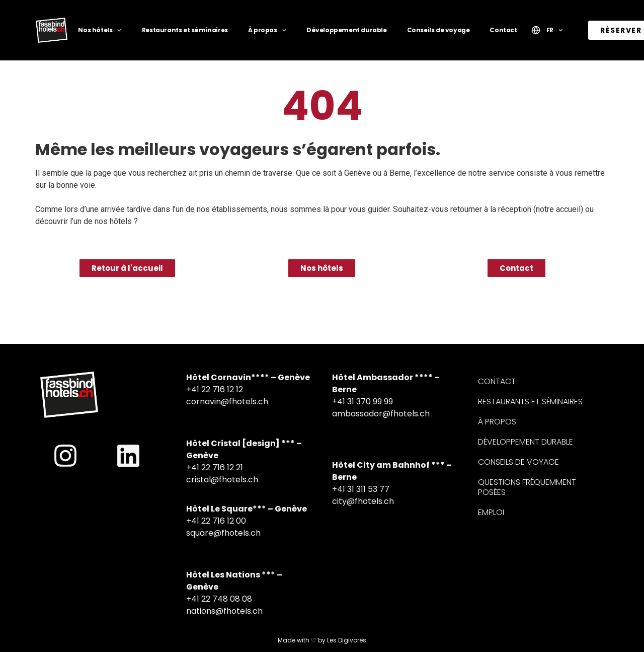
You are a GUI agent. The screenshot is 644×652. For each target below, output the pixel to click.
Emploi (491, 512)
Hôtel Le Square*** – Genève (247, 509)
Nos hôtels (100, 30)
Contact (503, 30)
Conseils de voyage (438, 30)
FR (555, 30)
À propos (267, 30)
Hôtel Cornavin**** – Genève (248, 377)
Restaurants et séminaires (185, 30)
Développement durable (347, 30)
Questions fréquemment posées (527, 487)
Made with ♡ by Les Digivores (322, 640)
